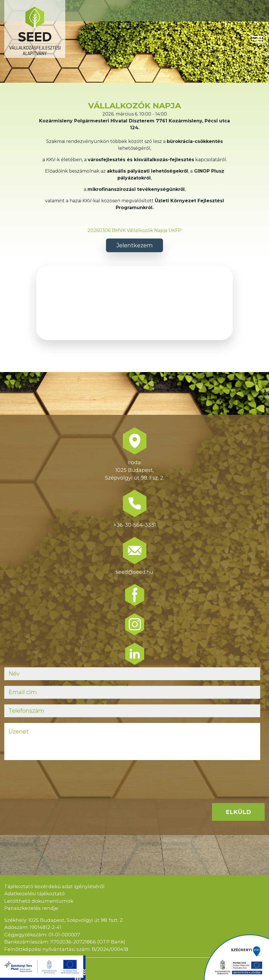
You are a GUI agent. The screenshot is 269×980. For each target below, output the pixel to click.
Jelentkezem (134, 245)
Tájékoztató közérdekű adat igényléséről (54, 886)
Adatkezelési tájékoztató (34, 894)
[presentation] (48, 777)
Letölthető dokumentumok (39, 901)
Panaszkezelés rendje (31, 908)
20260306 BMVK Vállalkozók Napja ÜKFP (134, 230)
